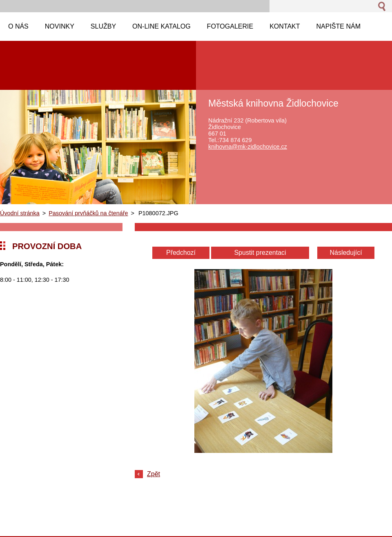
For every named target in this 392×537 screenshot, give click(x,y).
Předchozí (181, 253)
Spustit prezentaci (260, 253)
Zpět (154, 474)
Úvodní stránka (20, 213)
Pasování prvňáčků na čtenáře (88, 213)
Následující (346, 253)
